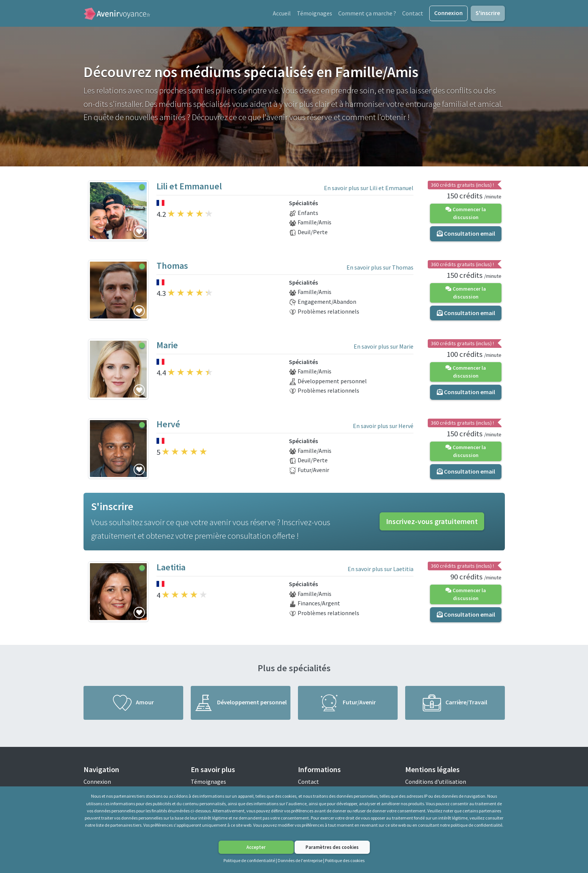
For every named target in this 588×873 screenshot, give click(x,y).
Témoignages (315, 14)
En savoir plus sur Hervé (383, 428)
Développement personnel (240, 705)
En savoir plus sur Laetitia (381, 571)
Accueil (282, 14)
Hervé (168, 426)
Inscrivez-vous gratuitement (432, 523)
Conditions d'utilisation (436, 783)
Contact (413, 14)
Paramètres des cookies (332, 847)
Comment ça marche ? (367, 14)
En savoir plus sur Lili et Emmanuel (369, 190)
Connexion (448, 14)
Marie (167, 347)
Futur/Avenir (348, 705)
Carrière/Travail (455, 705)
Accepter (256, 847)
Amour (133, 705)
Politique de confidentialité (249, 860)
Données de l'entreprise (300, 860)
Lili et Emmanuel (189, 188)
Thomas (172, 267)
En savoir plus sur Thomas (380, 269)
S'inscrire (488, 14)
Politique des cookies (345, 860)
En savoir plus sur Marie (384, 349)
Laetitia (171, 569)
